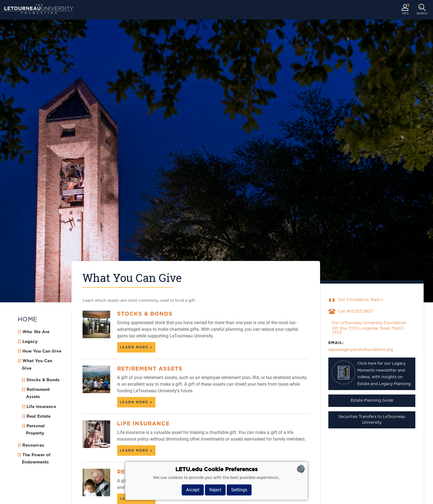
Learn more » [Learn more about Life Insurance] (136, 450)
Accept (193, 490)
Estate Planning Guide (372, 401)
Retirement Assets (150, 369)
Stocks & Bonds (43, 380)
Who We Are (36, 332)
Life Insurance (41, 407)
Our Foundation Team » (356, 300)
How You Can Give (42, 351)
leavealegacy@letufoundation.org (361, 350)
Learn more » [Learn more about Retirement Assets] (136, 402)
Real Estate (39, 416)
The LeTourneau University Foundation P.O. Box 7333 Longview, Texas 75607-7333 (367, 328)
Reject (215, 490)
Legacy (30, 342)
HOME (27, 319)
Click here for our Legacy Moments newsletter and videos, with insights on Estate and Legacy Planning (371, 373)
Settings (239, 490)
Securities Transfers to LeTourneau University (372, 420)
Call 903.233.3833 (351, 311)
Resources (33, 445)
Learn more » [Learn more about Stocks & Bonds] (136, 347)
